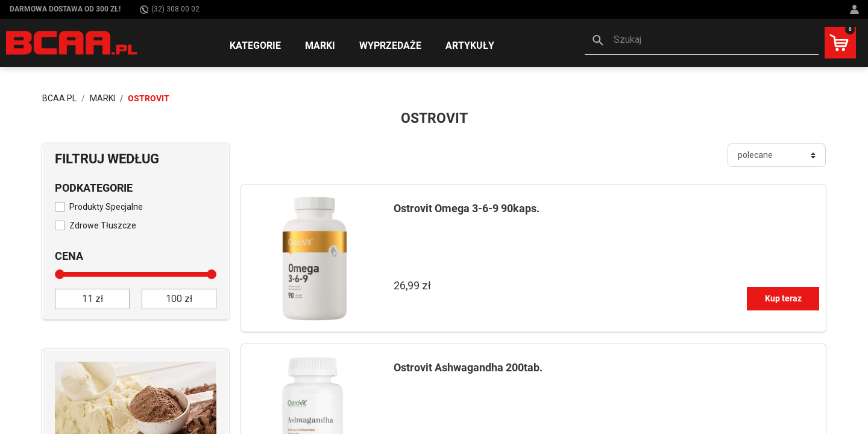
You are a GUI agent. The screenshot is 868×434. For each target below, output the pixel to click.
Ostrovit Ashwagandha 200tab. (468, 367)
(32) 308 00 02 (170, 9)
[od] (92, 299)
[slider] (60, 274)
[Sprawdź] (136, 401)
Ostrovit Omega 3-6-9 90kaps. (467, 208)
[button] (702, 41)
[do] (179, 299)
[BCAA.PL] (72, 42)
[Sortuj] (777, 155)
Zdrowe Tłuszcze (103, 225)
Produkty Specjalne (106, 207)
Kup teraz (783, 298)
